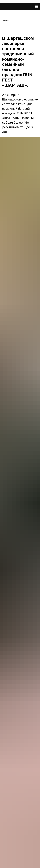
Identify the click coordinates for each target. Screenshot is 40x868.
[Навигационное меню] (36, 7)
